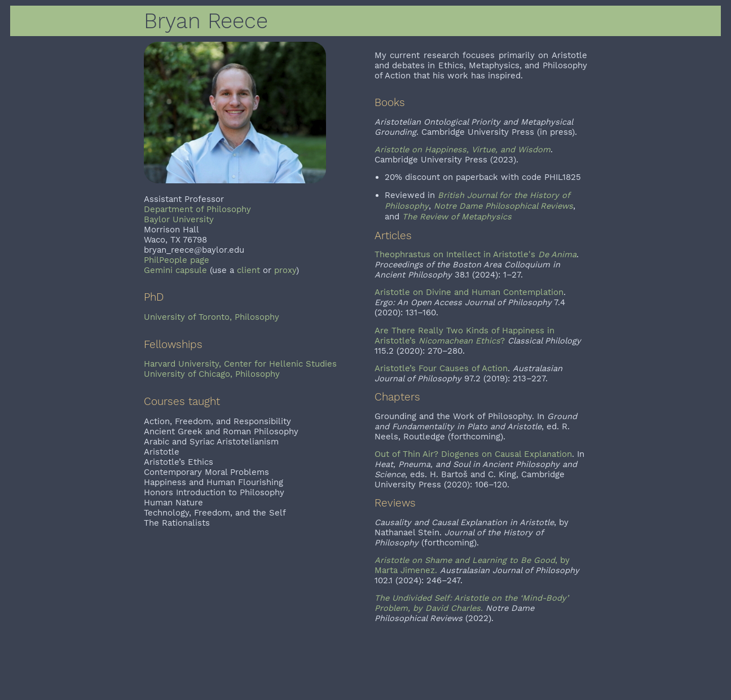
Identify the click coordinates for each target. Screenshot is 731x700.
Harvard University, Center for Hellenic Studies (240, 364)
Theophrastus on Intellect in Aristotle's (475, 254)
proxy (285, 270)
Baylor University (179, 219)
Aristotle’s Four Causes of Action (441, 368)
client (248, 270)
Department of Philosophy (197, 209)
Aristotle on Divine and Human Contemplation (469, 292)
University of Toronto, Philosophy (212, 317)
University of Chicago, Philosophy (212, 374)
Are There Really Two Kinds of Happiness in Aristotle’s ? (464, 336)
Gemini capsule (175, 270)
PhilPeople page (177, 260)
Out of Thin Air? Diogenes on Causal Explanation (473, 454)
